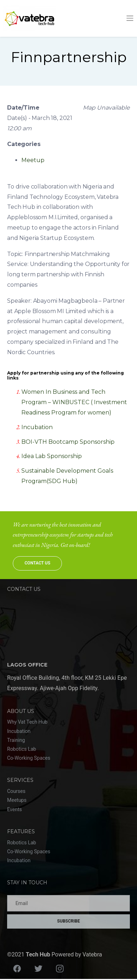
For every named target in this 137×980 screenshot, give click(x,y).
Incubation (37, 427)
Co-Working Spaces (29, 758)
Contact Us (37, 563)
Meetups (17, 800)
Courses (16, 791)
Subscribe (69, 921)
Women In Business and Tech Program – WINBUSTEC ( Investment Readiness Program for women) (74, 402)
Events (14, 809)
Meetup (33, 160)
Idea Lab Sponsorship (52, 456)
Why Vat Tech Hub (27, 722)
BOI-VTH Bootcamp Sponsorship (68, 442)
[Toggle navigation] (130, 18)
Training (16, 740)
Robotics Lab (22, 749)
